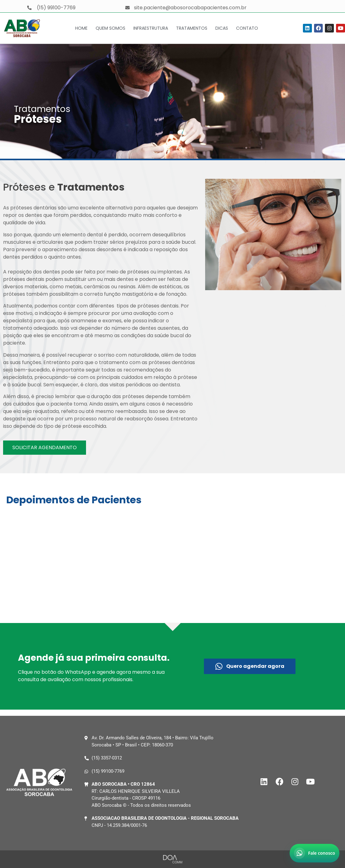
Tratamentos (192, 28)
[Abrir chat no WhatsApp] (315, 853)
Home (81, 28)
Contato (247, 28)
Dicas (222, 28)
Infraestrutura (151, 28)
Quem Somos (110, 28)
